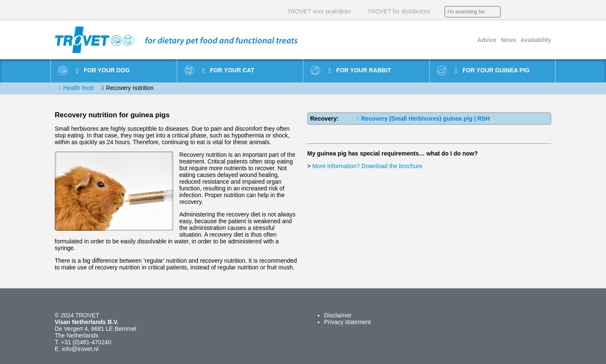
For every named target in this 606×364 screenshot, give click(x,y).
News (509, 40)
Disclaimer (338, 315)
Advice (487, 40)
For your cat (228, 71)
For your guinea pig (492, 71)
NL (509, 12)
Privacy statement (347, 322)
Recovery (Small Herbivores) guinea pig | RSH (423, 119)
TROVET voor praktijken (319, 11)
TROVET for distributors (399, 11)
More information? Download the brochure (367, 166)
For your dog (103, 71)
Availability (536, 40)
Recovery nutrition (130, 88)
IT (547, 12)
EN (522, 12)
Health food (78, 88)
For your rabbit (360, 71)
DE (534, 12)
